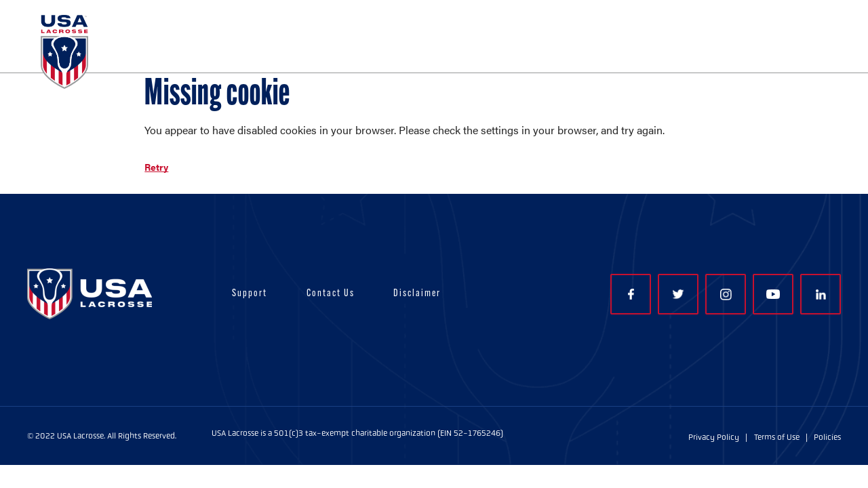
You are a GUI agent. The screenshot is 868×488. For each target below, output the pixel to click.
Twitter (678, 294)
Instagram (726, 294)
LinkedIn (821, 294)
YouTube (773, 294)
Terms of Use (777, 437)
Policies (827, 437)
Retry (156, 167)
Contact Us (331, 294)
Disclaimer (417, 294)
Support (250, 294)
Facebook (631, 294)
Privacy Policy (714, 437)
